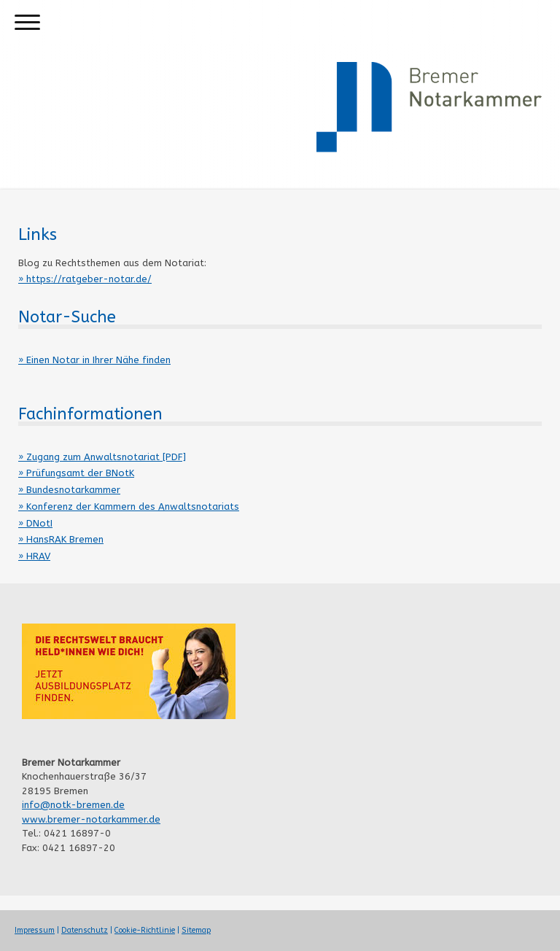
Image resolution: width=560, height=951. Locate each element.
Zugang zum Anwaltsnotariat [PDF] (106, 457)
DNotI (39, 523)
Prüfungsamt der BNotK (80, 473)
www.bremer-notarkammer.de (91, 819)
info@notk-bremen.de (73, 805)
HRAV (38, 556)
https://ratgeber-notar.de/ (89, 279)
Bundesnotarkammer (73, 490)
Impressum (35, 930)
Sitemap (196, 930)
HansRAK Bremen (65, 539)
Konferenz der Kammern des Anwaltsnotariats (133, 506)
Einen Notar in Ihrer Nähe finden (98, 360)
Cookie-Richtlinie (145, 930)
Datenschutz (85, 930)
